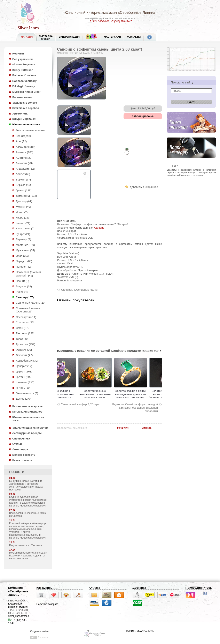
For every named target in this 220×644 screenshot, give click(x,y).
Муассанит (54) (25, 250)
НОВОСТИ (17, 472)
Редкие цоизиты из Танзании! (26, 545)
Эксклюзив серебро (26, 108)
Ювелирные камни (80, 53)
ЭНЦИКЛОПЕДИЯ (69, 37)
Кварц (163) (23, 218)
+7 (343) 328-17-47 (121, 21)
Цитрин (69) (23, 377)
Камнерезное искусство (28, 406)
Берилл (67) (23, 180)
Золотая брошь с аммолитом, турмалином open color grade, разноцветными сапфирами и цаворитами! (108, 398)
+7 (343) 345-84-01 (99, 21)
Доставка (139, 588)
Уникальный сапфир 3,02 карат (81, 404)
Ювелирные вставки (26, 124)
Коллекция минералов (27, 412)
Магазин (62, 53)
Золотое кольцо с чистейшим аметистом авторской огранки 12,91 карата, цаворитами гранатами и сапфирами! (72, 398)
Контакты (134, 37)
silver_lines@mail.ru (19, 616)
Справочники (21, 439)
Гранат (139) (24, 190)
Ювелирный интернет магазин (18, 605)
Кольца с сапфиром (198, 172)
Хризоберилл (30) (27, 361)
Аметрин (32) (24, 158)
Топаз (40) (22, 339)
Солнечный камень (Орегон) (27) (28, 310)
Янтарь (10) (23, 388)
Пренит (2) (22, 281)
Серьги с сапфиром (177, 172)
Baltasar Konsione (24, 75)
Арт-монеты (20, 114)
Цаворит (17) (24, 366)
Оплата (95, 588)
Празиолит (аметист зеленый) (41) (28, 274)
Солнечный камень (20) (31, 303)
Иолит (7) (22, 212)
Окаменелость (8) (27, 393)
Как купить (44, 588)
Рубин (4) (22, 292)
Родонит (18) (24, 286)
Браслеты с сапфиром (179, 170)
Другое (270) (24, 399)
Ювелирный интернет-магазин (91, 13)
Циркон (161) (24, 372)
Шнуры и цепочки (24, 119)
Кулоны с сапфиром (205, 170)
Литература (20, 449)
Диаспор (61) (24, 201)
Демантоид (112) (26, 196)
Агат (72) (21, 141)
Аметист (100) (25, 152)
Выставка (46, 38)
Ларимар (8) (23, 239)
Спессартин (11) (26, 317)
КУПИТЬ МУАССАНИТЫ (140, 631)
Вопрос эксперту (24, 455)
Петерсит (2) (24, 267)
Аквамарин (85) (25, 147)
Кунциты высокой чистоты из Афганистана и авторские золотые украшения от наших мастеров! (26, 485)
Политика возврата (47, 604)
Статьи (17, 444)
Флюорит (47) (24, 355)
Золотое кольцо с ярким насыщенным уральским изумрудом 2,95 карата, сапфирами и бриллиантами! (143, 398)
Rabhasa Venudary (24, 81)
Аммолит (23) (24, 163)
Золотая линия (22, 97)
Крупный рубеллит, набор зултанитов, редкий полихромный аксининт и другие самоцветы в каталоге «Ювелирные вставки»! (28, 501)
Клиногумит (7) (25, 228)
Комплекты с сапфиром (191, 175)
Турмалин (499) (25, 344)
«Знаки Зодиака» (24, 64)
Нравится (123, 428)
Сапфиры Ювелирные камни (79, 290)
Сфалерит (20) (25, 322)
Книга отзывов (22, 460)
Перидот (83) (24, 261)
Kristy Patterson (23, 70)
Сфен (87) (22, 328)
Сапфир (99, 228)
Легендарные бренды (27, 433)
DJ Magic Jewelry (24, 86)
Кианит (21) (23, 223)
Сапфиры (98, 53)
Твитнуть (146, 428)
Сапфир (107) (25, 297)
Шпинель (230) (25, 382)
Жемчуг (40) (23, 207)
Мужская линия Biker (26, 92)
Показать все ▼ (152, 351)
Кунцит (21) (23, 234)
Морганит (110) (25, 245)
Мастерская (112, 37)
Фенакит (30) (24, 350)
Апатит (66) (23, 174)
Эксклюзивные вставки (30, 130)
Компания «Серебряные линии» (18, 591)
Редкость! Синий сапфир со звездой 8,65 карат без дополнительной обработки (135, 408)
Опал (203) (23, 256)
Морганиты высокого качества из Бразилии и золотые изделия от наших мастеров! (28, 556)
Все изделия (24, 136)
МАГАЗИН (27, 37)
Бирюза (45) (23, 185)
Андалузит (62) (25, 169)
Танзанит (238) (25, 333)
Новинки (18, 54)
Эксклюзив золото (25, 103)
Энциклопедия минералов (30, 428)
